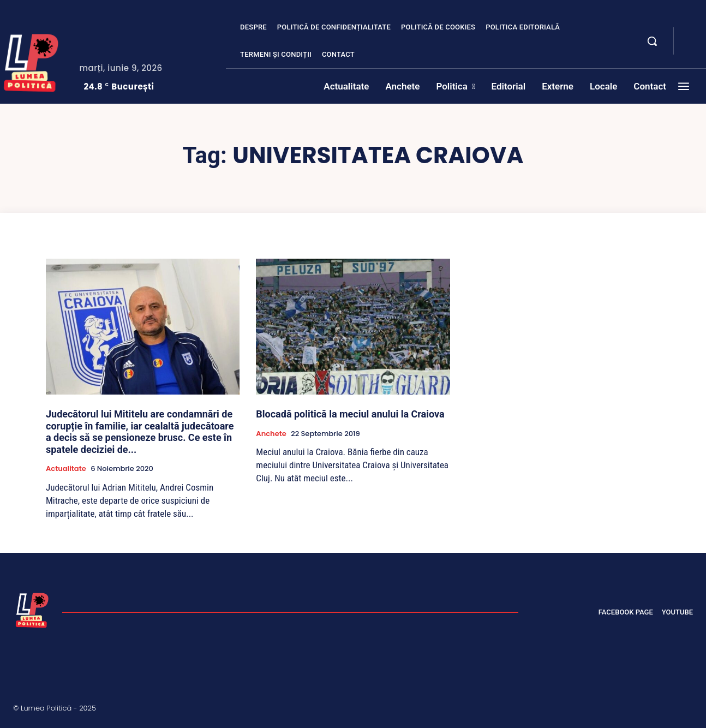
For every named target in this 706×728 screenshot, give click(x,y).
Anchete (271, 434)
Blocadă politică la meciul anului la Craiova (350, 414)
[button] (652, 41)
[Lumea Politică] (32, 609)
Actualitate (66, 469)
